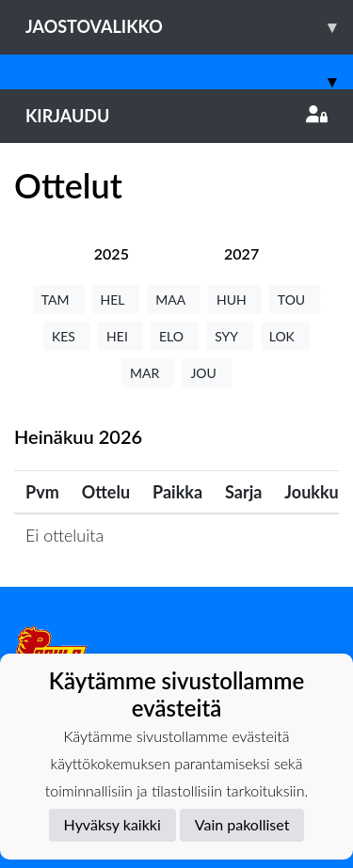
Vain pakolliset (242, 824)
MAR (148, 373)
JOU (207, 373)
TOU (295, 300)
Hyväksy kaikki (112, 824)
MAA (174, 300)
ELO (175, 336)
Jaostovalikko (189, 27)
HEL (116, 300)
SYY (229, 336)
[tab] (112, 253)
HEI (120, 336)
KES (67, 336)
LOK (285, 336)
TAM (59, 300)
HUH (235, 300)
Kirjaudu (176, 116)
